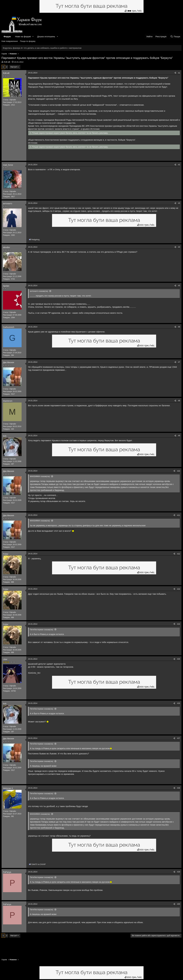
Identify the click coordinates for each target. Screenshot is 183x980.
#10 (179, 471)
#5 (179, 286)
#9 (179, 436)
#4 (179, 247)
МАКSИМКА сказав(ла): (40, 476)
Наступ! (14, 67)
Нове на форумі (23, 36)
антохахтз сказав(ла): (39, 291)
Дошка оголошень (46, 36)
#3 (179, 203)
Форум (7, 36)
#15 (179, 659)
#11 (179, 515)
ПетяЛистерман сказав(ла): (42, 630)
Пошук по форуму (28, 41)
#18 (179, 788)
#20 (179, 904)
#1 (179, 73)
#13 (179, 589)
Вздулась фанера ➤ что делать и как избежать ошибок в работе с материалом (42, 48)
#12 (179, 554)
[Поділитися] (175, 73)
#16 (179, 703)
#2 (179, 165)
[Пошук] (175, 36)
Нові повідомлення (10, 41)
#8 (179, 401)
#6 (179, 327)
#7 (179, 362)
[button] (33, 36)
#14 (179, 624)
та (39, 864)
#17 (179, 738)
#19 (179, 872)
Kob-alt (7, 62)
